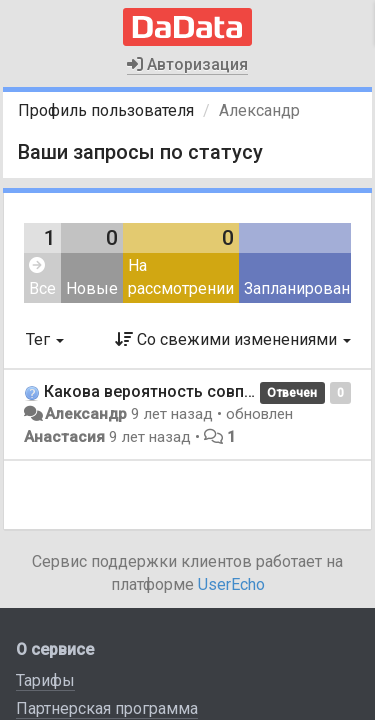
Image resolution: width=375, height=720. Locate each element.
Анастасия (64, 437)
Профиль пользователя (106, 110)
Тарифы (45, 680)
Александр (86, 414)
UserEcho (231, 584)
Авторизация (187, 64)
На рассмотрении (181, 277)
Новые (92, 288)
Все (42, 277)
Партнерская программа (107, 708)
